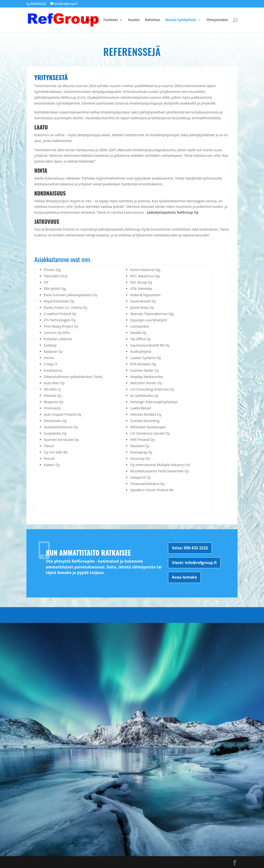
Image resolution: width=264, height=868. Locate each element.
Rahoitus (152, 20)
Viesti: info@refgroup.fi (194, 563)
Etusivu (92, 20)
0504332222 (38, 4)
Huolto (134, 20)
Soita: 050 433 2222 (190, 548)
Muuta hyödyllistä (181, 20)
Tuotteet (110, 20)
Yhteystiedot (217, 20)
